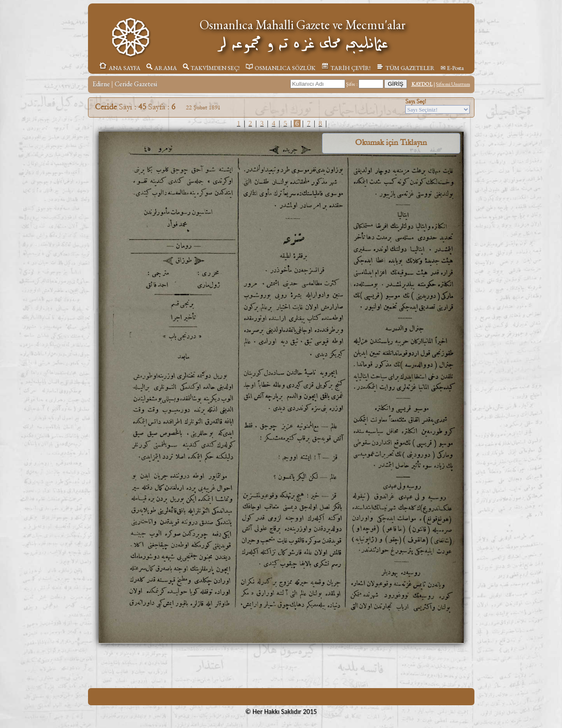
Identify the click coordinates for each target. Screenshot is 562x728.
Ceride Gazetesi (136, 84)
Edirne (101, 84)
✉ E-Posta (452, 68)
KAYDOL (422, 84)
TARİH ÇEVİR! (346, 68)
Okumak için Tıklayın (391, 142)
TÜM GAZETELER (406, 68)
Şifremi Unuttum (453, 84)
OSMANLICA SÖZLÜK (281, 68)
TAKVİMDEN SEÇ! (211, 68)
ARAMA (162, 68)
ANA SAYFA (120, 68)
